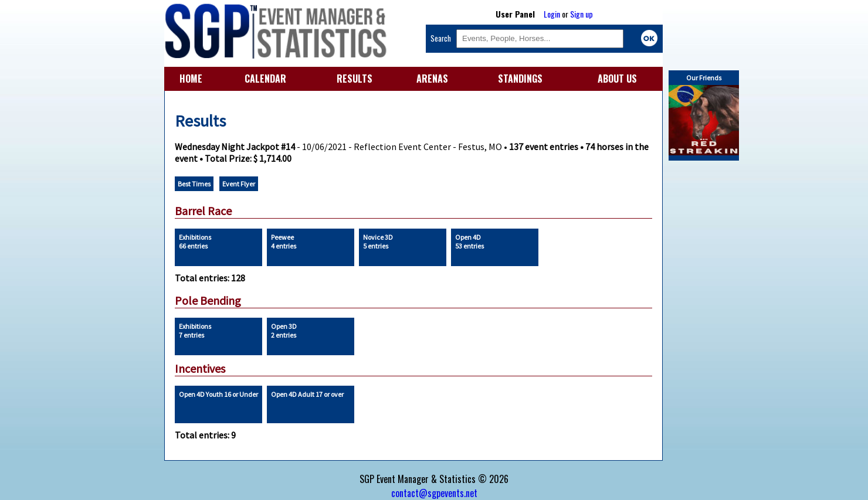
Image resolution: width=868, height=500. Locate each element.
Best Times (194, 184)
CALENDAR (265, 79)
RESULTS (355, 79)
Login (552, 14)
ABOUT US (617, 79)
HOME (191, 79)
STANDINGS (520, 79)
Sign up (582, 14)
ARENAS (432, 79)
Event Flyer (239, 184)
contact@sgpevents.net (434, 493)
